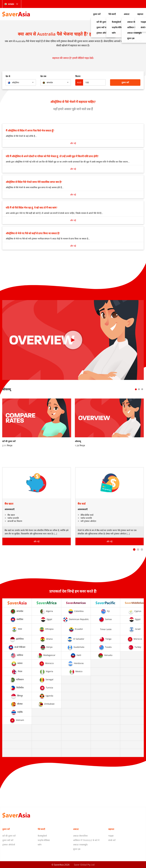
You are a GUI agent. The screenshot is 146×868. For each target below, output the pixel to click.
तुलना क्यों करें (8, 840)
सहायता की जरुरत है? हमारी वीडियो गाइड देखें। (73, 58)
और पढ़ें (73, 143)
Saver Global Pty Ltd (84, 865)
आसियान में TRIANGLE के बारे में (86, 840)
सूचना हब (77, 849)
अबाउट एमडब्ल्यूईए (80, 845)
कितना (78, 76)
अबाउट (127, 14)
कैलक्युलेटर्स (42, 836)
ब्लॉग (40, 845)
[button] (134, 549)
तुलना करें (97, 14)
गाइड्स (111, 836)
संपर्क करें (112, 840)
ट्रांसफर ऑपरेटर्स (9, 845)
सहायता (140, 14)
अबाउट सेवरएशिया (80, 836)
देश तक (43, 76)
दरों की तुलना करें (9, 836)
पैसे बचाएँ (112, 14)
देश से (8, 76)
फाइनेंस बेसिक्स (44, 840)
